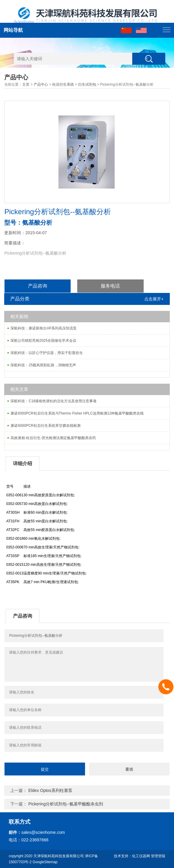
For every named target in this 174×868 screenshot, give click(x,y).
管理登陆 (158, 856)
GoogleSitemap (45, 862)
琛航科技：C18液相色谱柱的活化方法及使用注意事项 (53, 401)
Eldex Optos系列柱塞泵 (50, 790)
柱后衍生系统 (63, 84)
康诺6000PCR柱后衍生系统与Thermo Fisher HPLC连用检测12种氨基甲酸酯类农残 (77, 413)
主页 (26, 84)
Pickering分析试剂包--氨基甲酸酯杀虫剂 (66, 804)
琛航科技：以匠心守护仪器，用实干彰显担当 (47, 353)
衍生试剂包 (87, 84)
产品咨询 (38, 286)
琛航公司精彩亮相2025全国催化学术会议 (43, 341)
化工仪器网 (141, 856)
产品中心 (41, 84)
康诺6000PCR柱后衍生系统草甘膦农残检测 (45, 426)
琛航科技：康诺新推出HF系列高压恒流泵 (44, 328)
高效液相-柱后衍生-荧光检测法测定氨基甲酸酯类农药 (53, 438)
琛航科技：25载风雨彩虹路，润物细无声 (43, 365)
